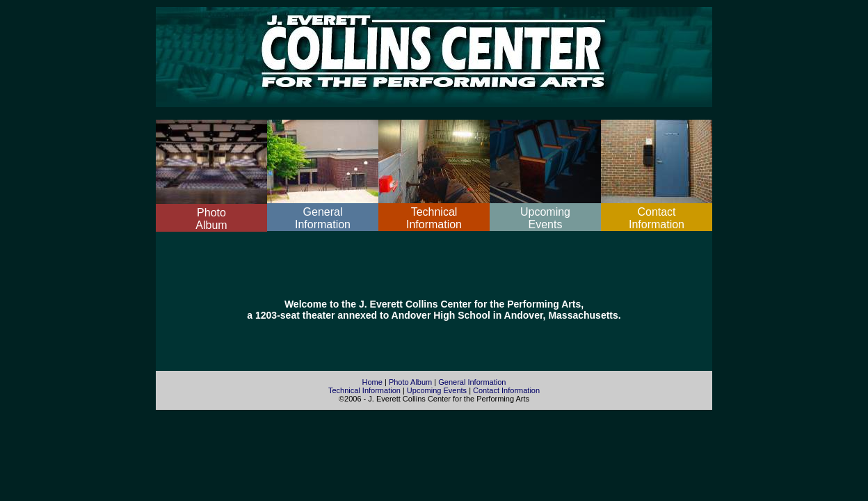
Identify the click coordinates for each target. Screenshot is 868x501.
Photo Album (410, 382)
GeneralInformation (323, 218)
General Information (472, 382)
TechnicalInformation (434, 218)
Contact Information (506, 390)
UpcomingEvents (545, 218)
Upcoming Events (437, 390)
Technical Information (364, 390)
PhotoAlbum (211, 219)
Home (372, 382)
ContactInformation (657, 218)
